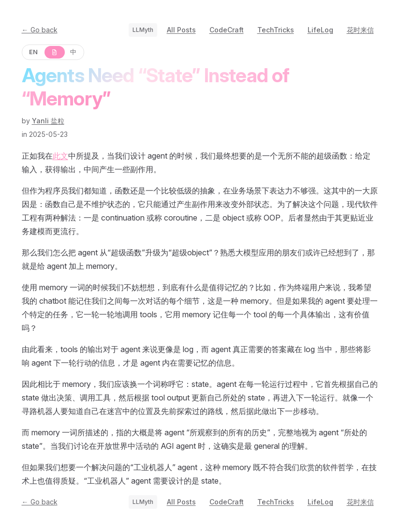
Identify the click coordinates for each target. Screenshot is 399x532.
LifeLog (320, 30)
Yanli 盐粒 (48, 121)
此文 (60, 156)
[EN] (34, 52)
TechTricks (276, 30)
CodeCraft (227, 30)
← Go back (40, 30)
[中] (74, 52)
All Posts (181, 30)
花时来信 (360, 30)
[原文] (54, 52)
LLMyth (143, 30)
